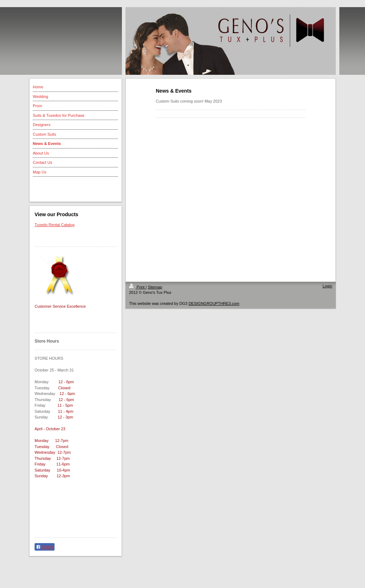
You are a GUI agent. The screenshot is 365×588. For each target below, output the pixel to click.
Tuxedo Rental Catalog (55, 225)
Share (45, 547)
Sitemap (155, 287)
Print (137, 287)
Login (327, 286)
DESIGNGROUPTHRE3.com (214, 303)
